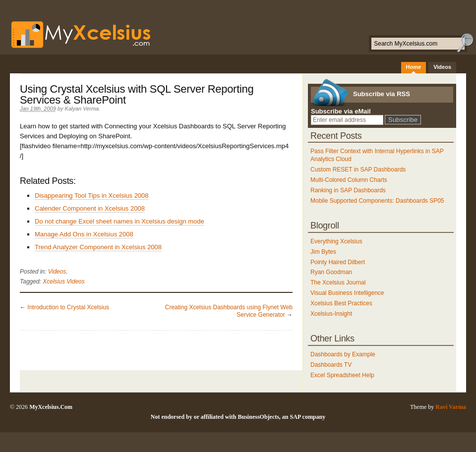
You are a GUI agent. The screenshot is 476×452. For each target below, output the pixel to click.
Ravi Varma (451, 407)
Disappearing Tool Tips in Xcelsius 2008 (92, 196)
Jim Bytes (323, 252)
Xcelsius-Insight (331, 314)
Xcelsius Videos (64, 282)
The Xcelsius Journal (338, 282)
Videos (442, 67)
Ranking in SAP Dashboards (348, 190)
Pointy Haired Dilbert (338, 262)
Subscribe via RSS (382, 94)
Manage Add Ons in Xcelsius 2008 (84, 234)
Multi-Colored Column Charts (349, 180)
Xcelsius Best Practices (341, 303)
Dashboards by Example (343, 354)
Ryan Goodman (331, 272)
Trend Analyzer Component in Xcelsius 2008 (98, 247)
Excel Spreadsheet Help (342, 375)
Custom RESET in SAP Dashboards (358, 169)
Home (414, 67)
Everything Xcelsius (336, 241)
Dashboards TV (331, 365)
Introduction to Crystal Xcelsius (68, 307)
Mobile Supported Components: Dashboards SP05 (377, 201)
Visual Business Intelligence (347, 293)
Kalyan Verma (82, 109)
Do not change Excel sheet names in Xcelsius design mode (119, 221)
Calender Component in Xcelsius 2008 (90, 208)
